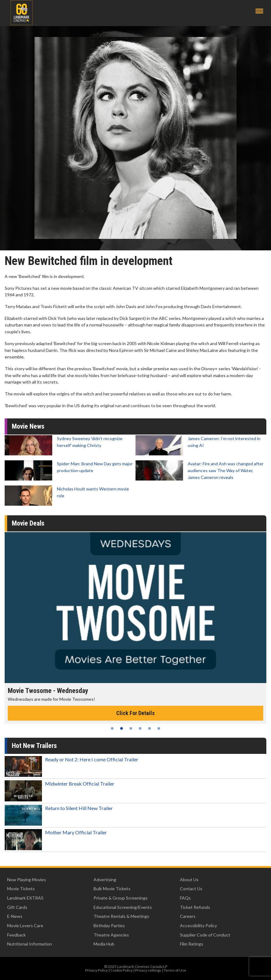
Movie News (28, 426)
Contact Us (191, 889)
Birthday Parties (109, 925)
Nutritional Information (30, 944)
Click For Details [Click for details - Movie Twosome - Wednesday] (135, 713)
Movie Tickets (21, 889)
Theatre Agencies (111, 935)
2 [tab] (122, 728)
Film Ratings (192, 944)
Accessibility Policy (198, 925)
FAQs (185, 898)
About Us (189, 880)
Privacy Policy (96, 970)
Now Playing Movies (27, 880)
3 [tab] (131, 728)
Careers (188, 916)
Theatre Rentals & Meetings (121, 916)
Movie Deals (28, 523)
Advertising (105, 880)
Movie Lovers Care (25, 925)
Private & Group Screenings (121, 898)
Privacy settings (148, 970)
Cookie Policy (122, 970)
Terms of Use (175, 970)
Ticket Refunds (195, 907)
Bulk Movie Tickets (112, 889)
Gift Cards (17, 907)
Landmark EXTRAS (25, 898)
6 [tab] (159, 728)
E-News (15, 916)
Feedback (16, 935)
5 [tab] (149, 728)
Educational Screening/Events (123, 907)
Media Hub (104, 944)
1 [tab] (112, 728)
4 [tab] (140, 728)
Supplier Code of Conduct (205, 935)
